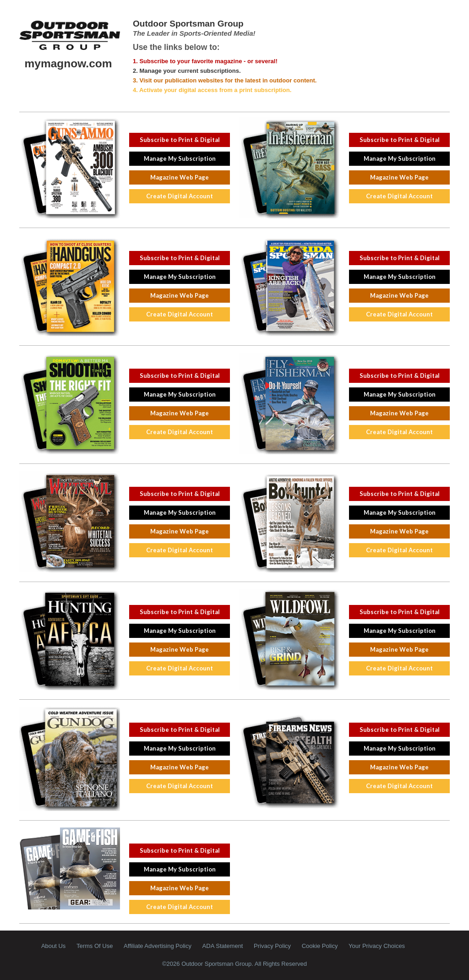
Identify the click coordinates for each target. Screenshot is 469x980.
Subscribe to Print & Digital (180, 140)
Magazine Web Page (180, 177)
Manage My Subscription (180, 158)
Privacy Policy (272, 946)
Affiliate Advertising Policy (158, 946)
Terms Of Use (95, 946)
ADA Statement (223, 946)
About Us (53, 946)
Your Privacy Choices (377, 946)
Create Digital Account (180, 196)
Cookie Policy (320, 946)
